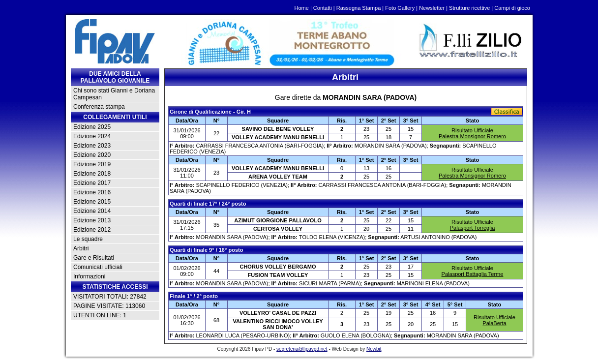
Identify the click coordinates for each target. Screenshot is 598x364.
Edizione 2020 (92, 155)
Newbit (374, 349)
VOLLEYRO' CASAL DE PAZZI (278, 313)
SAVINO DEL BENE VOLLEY (278, 129)
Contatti (323, 8)
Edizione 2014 (92, 211)
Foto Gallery (400, 8)
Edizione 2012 (92, 230)
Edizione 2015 (92, 202)
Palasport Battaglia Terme (473, 274)
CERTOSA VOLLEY (278, 229)
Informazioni (89, 276)
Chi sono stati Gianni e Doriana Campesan (114, 94)
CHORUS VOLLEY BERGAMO (278, 267)
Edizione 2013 (92, 220)
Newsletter (432, 8)
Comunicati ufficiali (98, 267)
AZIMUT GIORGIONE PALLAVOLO (278, 220)
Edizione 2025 (92, 127)
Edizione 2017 (92, 183)
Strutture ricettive (469, 8)
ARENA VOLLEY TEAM (278, 177)
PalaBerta (494, 323)
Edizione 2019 (92, 164)
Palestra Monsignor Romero (472, 136)
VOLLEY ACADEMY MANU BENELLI (278, 137)
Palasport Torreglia (473, 228)
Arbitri (81, 248)
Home (302, 8)
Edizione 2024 (92, 136)
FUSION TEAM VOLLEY (278, 275)
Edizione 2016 (92, 192)
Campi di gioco (512, 8)
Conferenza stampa (99, 107)
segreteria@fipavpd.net (302, 349)
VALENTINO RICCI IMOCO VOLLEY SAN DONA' (278, 324)
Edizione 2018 (92, 174)
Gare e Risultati (94, 258)
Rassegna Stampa (359, 8)
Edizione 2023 (92, 146)
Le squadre (88, 239)
